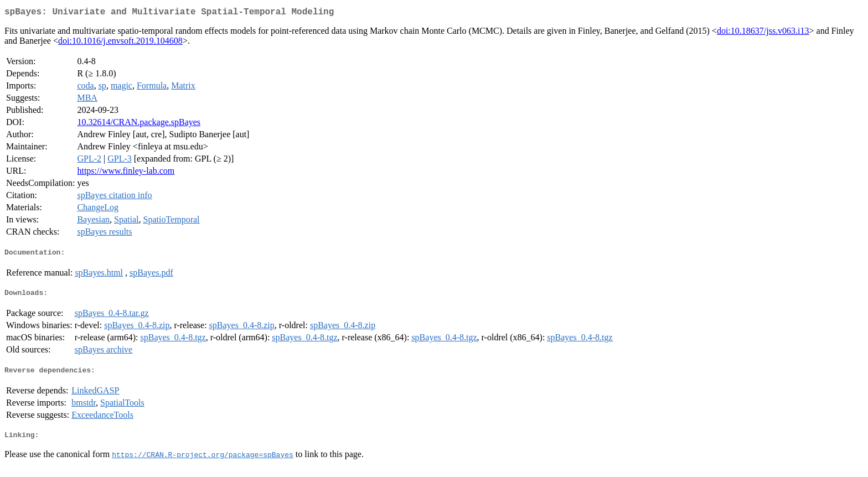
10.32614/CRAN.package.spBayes (139, 124)
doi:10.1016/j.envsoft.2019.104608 (120, 43)
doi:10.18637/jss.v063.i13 (763, 33)
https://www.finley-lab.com (126, 173)
